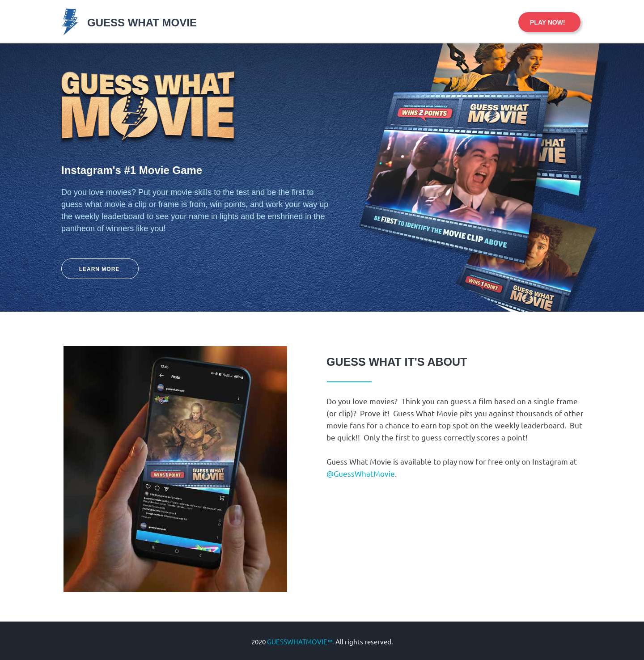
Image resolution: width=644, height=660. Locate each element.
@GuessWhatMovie (361, 473)
